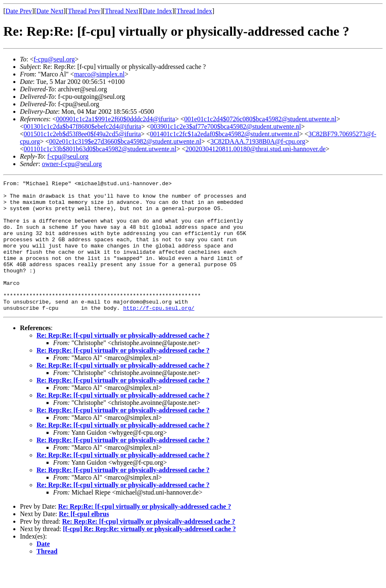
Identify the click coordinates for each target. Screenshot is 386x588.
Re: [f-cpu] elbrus (84, 540)
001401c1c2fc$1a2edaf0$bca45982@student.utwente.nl (225, 134)
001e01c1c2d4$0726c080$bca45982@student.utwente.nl (260, 119)
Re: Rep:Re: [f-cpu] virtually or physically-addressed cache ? (123, 361)
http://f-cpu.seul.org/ (159, 334)
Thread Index (194, 11)
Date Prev (19, 11)
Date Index (158, 11)
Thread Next (122, 11)
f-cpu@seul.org (54, 59)
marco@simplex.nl (99, 74)
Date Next (50, 11)
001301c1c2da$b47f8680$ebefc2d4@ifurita (82, 126)
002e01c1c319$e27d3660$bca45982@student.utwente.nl (125, 141)
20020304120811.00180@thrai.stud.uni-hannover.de (256, 149)
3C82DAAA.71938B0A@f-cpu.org (258, 141)
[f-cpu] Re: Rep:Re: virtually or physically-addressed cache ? (150, 555)
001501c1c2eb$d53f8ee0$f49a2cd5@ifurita (82, 134)
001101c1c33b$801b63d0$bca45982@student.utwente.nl (100, 149)
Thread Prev (84, 11)
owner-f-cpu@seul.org (72, 164)
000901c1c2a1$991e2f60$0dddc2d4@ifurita (116, 119)
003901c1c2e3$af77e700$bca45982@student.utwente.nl (226, 126)
